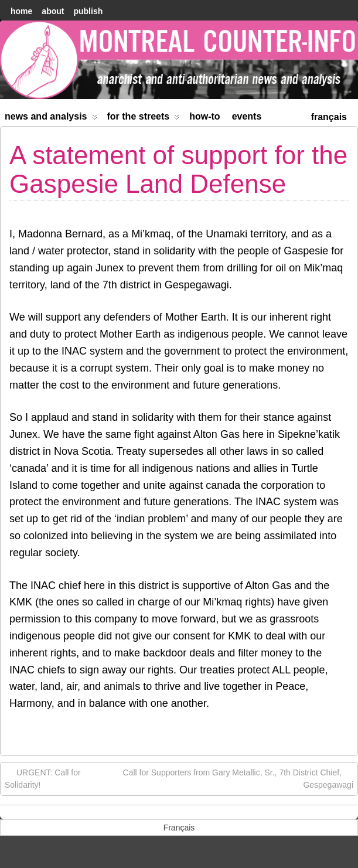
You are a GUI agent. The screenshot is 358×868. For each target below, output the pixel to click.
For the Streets (144, 119)
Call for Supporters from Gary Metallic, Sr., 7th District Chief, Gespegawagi (238, 778)
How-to (204, 116)
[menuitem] (329, 116)
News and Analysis (51, 119)
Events (247, 116)
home (21, 11)
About (53, 11)
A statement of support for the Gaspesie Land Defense (178, 169)
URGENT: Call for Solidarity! (43, 778)
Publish (88, 11)
